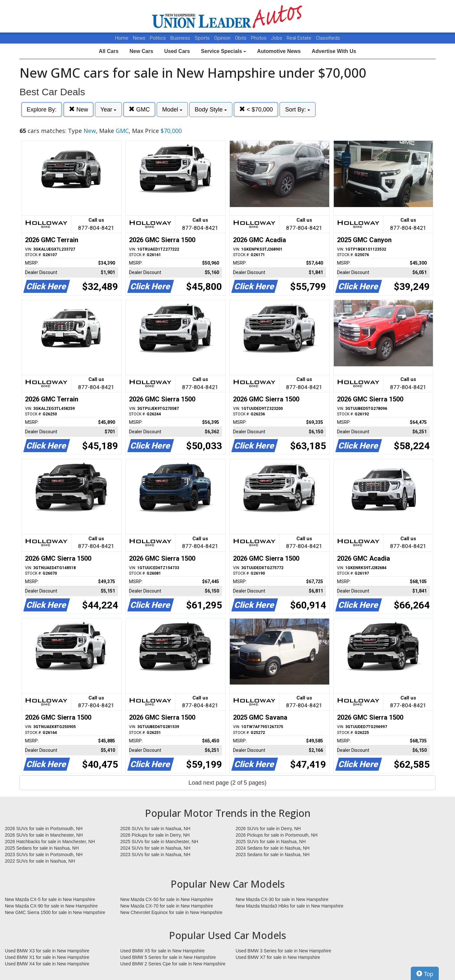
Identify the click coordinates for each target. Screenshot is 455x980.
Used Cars (177, 51)
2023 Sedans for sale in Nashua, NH (273, 855)
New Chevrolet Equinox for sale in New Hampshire (171, 912)
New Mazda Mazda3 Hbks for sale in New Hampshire (289, 906)
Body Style (211, 110)
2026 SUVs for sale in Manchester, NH (44, 835)
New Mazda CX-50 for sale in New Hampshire (167, 899)
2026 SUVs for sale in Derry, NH (268, 829)
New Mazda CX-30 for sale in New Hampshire (282, 899)
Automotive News (279, 51)
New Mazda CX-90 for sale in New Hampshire (51, 906)
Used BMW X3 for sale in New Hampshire (47, 951)
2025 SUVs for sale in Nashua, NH (271, 842)
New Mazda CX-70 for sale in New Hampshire (167, 906)
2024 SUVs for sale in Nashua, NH (155, 848)
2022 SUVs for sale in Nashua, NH (40, 861)
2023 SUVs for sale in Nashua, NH (155, 855)
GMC (139, 109)
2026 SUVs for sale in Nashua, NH (155, 829)
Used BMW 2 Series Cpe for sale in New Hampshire (173, 964)
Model (172, 110)
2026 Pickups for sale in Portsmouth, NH (277, 835)
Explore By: (42, 110)
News (139, 38)
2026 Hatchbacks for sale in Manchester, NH (50, 842)
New (78, 109)
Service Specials (223, 51)
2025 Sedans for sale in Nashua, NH (42, 848)
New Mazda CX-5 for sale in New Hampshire (50, 899)
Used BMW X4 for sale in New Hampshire (47, 964)
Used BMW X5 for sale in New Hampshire (162, 951)
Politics (158, 38)
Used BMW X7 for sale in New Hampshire (278, 957)
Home (122, 38)
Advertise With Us (334, 51)
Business (181, 38)
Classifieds (328, 38)
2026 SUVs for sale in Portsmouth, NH (44, 829)
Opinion (223, 38)
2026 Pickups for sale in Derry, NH (155, 835)
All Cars (109, 51)
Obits (241, 38)
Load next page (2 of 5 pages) (227, 783)
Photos (259, 38)
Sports (203, 38)
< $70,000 (256, 109)
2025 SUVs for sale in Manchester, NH (159, 842)
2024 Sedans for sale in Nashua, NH (273, 848)
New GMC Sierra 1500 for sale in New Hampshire (55, 912)
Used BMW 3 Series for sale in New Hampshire (283, 951)
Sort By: (298, 110)
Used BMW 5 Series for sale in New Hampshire (168, 957)
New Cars (141, 51)
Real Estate (300, 38)
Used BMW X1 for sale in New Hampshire (47, 957)
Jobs (277, 38)
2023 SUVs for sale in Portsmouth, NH (44, 855)
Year (108, 110)
